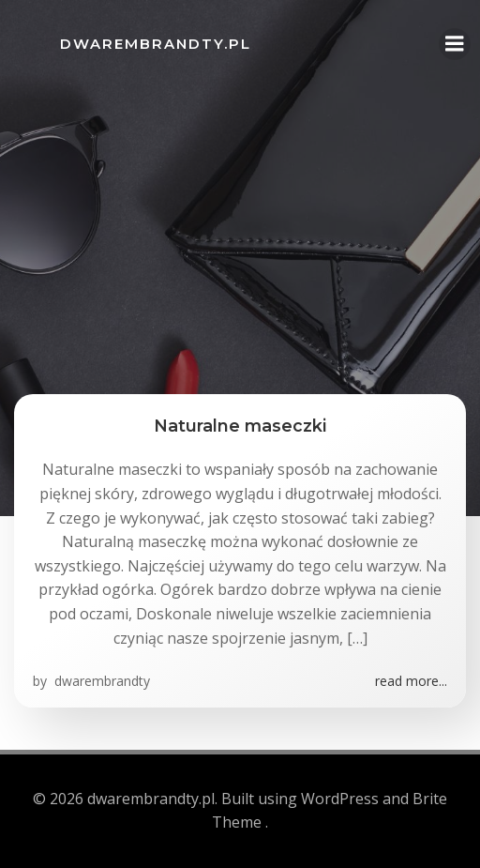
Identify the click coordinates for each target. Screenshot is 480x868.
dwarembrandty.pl (156, 44)
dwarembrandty (100, 681)
